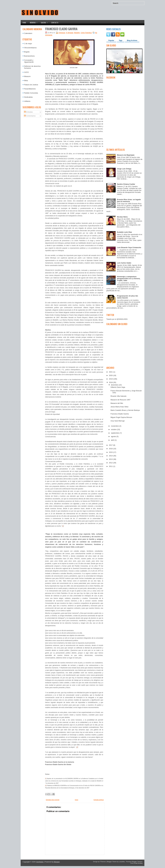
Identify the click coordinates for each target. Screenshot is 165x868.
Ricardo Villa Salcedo (118, 396)
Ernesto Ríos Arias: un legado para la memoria (129, 200)
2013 (111, 459)
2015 (111, 452)
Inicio (77, 800)
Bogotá (27, 52)
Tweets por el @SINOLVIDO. (117, 319)
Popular (111, 40)
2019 (111, 379)
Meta (26, 81)
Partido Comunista (31, 93)
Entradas (28, 112)
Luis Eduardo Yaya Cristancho (129, 247)
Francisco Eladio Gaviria (61, 29)
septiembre (115, 433)
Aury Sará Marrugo (118, 421)
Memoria (34, 22)
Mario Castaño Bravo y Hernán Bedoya (125, 410)
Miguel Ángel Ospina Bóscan (121, 417)
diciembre (115, 385)
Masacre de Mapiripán (126, 155)
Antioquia (62, 33)
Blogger (57, 862)
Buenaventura (29, 56)
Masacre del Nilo (117, 403)
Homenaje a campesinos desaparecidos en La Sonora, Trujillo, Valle (129, 279)
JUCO (26, 72)
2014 (111, 456)
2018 (111, 382)
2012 (111, 463)
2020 (111, 375)
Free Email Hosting (136, 863)
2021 (111, 372)
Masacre (27, 76)
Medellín (77, 33)
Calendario (28, 33)
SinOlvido (40, 862)
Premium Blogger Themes (134, 862)
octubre (114, 429)
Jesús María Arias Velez (119, 407)
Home (24, 23)
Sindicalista (28, 97)
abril (113, 440)
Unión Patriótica (86, 33)
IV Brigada (70, 33)
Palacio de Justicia (31, 85)
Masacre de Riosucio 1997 (120, 400)
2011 (111, 466)
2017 (111, 445)
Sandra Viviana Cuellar (126, 184)
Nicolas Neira (122, 217)
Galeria (45, 22)
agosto (114, 436)
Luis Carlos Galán (124, 263)
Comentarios (30, 116)
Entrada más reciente (53, 800)
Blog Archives (132, 40)
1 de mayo (28, 44)
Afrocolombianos (30, 48)
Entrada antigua (99, 800)
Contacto (55, 23)
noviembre (115, 426)
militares (27, 101)
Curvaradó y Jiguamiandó (29, 61)
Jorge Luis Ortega (124, 169)
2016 (111, 449)
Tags (121, 40)
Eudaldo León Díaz (124, 232)
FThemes (103, 862)
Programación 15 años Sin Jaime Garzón (127, 297)
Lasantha (122, 862)
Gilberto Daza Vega (118, 387)
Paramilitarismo (30, 89)
